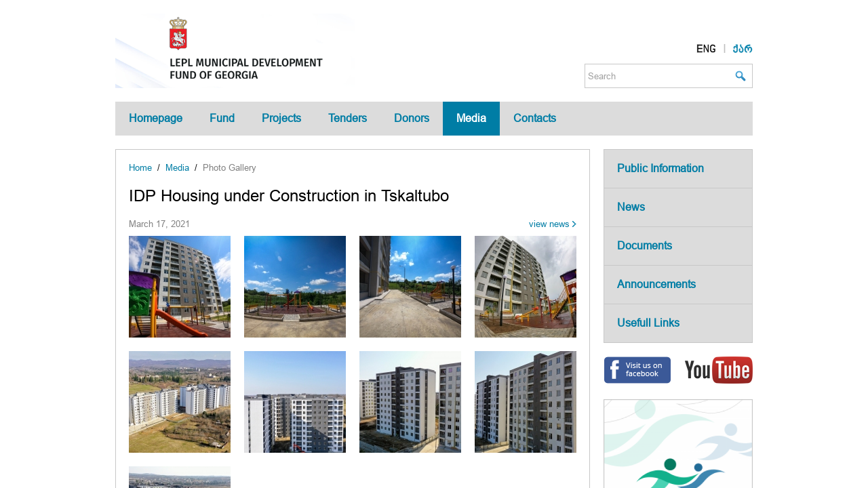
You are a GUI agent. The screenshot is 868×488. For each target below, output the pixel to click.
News (631, 207)
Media (471, 118)
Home (140, 168)
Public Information (660, 168)
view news (549, 224)
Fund (222, 118)
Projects (281, 118)
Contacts (535, 118)
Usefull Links (648, 323)
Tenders (348, 118)
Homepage (156, 118)
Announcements (656, 284)
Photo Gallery (230, 168)
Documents (645, 246)
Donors (412, 118)
